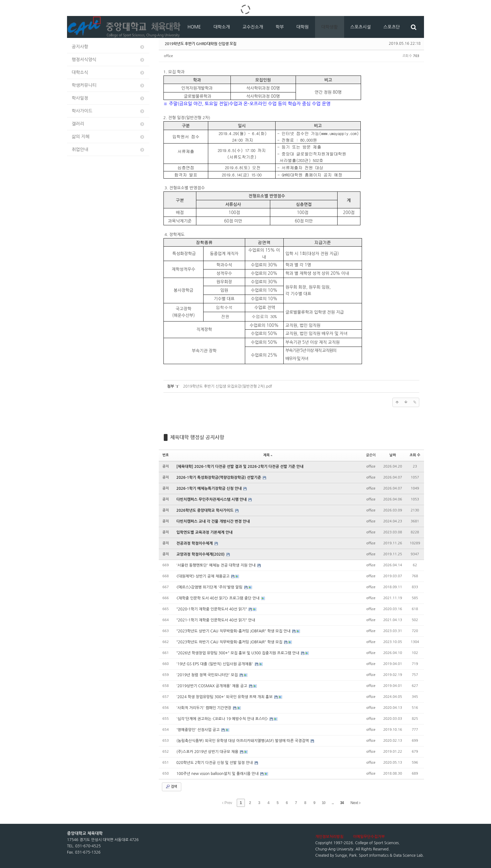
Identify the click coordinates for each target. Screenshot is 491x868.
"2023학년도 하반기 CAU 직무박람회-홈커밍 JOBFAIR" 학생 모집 (230, 642)
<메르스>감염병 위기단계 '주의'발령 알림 (210, 587)
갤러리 (108, 124)
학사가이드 (108, 111)
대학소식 (108, 73)
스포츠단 (392, 27)
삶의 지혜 (108, 137)
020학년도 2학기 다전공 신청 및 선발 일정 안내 (215, 763)
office (169, 56)
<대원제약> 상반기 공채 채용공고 (203, 576)
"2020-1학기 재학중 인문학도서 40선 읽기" (212, 609)
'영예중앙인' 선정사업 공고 (198, 730)
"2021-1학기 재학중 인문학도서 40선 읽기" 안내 (216, 620)
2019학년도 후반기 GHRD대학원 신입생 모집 (201, 44)
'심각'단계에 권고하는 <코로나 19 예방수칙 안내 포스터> (222, 719)
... (333, 803)
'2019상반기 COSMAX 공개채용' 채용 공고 (212, 686)
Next (355, 803)
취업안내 (108, 150)
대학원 (302, 27)
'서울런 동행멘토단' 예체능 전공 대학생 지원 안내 (216, 565)
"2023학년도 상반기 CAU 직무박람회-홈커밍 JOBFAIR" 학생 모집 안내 (234, 631)
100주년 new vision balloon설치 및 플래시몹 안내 (218, 774)
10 (323, 803)
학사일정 (108, 98)
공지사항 (108, 47)
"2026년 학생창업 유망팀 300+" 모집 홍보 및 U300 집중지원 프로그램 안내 (238, 653)
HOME (194, 27)
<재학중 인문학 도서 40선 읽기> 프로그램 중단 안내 (218, 598)
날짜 (393, 455)
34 (342, 803)
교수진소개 (253, 27)
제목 (268, 455)
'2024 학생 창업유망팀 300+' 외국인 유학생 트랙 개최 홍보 (225, 697)
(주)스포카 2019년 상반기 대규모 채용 (208, 752)
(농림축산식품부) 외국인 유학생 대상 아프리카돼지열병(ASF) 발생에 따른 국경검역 (243, 741)
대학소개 (222, 27)
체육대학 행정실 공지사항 (197, 437)
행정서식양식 (108, 60)
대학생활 (330, 27)
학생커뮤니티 (108, 85)
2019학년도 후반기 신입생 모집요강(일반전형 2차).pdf (228, 386)
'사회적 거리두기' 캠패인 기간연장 (204, 708)
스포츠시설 (361, 27)
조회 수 (415, 455)
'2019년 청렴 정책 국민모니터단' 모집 (208, 675)
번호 (166, 455)
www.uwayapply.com (339, 133)
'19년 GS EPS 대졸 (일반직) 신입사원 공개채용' (215, 664)
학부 (280, 27)
